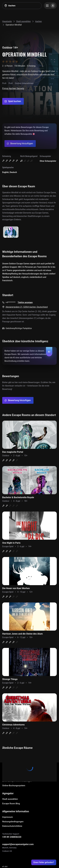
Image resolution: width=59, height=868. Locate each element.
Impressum (8, 817)
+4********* (11, 302)
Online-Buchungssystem (14, 786)
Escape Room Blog (11, 804)
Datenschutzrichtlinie (12, 826)
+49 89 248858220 (12, 837)
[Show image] (11, 232)
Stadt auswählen (10, 799)
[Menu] (50, 6)
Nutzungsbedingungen (13, 822)
